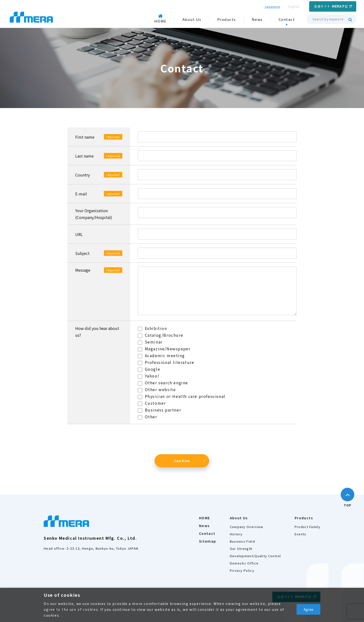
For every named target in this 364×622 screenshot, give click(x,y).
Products (304, 518)
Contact (207, 533)
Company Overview (247, 527)
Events (301, 534)
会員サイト (331, 6)
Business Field (242, 541)
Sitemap (208, 541)
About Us (239, 518)
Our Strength (241, 549)
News (204, 526)
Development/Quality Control (255, 556)
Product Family (307, 527)
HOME (205, 518)
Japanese (272, 6)
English (294, 6)
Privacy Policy (242, 570)
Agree (308, 609)
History (236, 534)
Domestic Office (244, 563)
